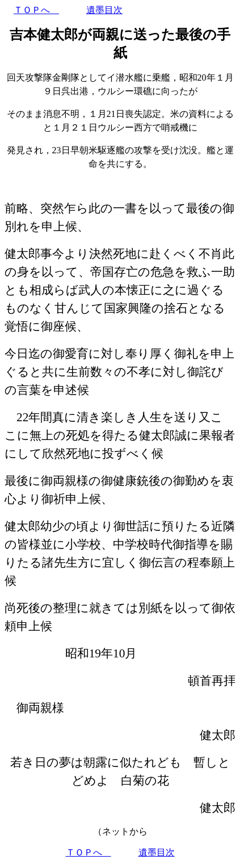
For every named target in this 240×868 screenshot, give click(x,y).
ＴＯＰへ (36, 10)
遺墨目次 (104, 10)
